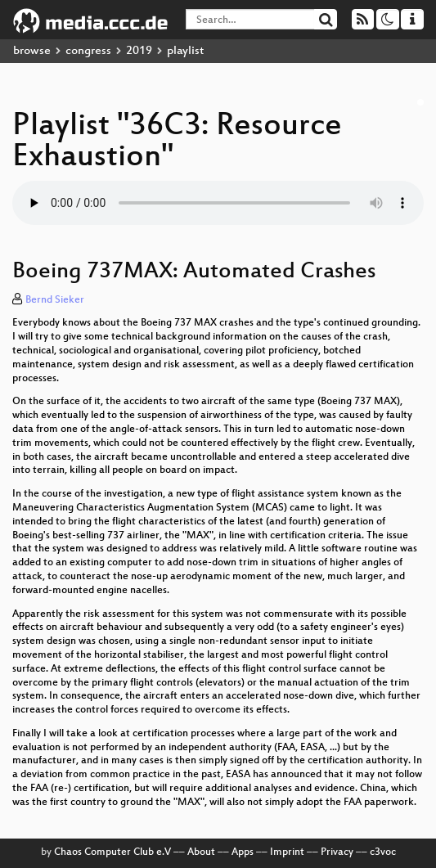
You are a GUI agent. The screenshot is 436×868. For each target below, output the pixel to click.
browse (32, 51)
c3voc (383, 852)
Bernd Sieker (55, 300)
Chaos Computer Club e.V (112, 852)
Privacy (337, 852)
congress (88, 51)
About (201, 852)
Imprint (287, 852)
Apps (243, 852)
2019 (139, 51)
